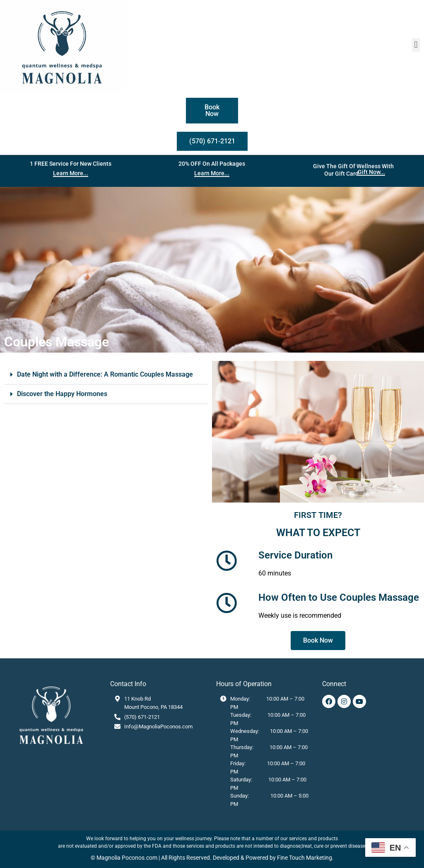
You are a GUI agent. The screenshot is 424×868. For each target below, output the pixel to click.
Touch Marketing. (311, 858)
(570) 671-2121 (142, 717)
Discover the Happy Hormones (62, 394)
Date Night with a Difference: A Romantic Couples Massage (105, 374)
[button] (416, 45)
